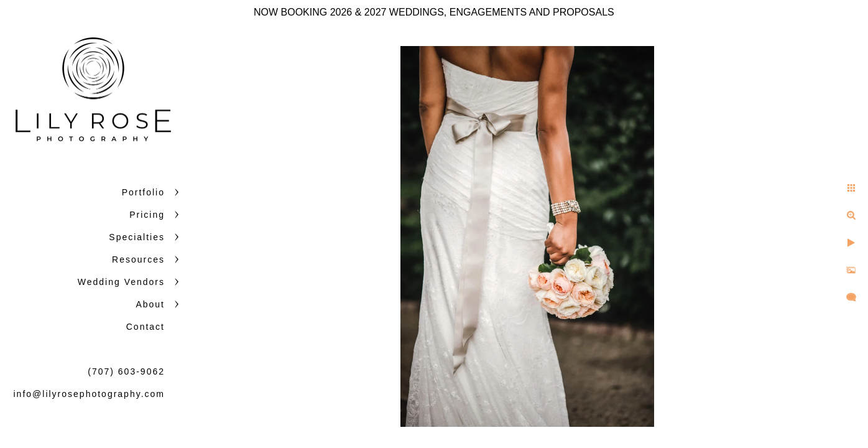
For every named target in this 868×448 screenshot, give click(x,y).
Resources (138, 259)
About (150, 304)
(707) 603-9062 (126, 371)
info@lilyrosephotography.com (90, 394)
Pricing (147, 215)
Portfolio (143, 192)
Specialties (137, 237)
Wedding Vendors (121, 282)
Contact (145, 327)
